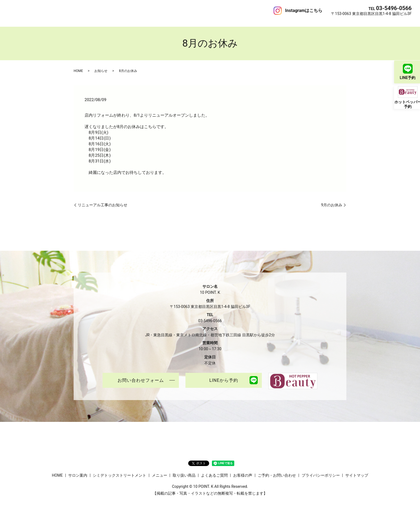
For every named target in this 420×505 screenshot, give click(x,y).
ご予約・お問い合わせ (239, 10)
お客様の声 (191, 10)
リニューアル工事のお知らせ (103, 199)
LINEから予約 (223, 375)
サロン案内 (33, 10)
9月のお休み (332, 199)
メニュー (112, 10)
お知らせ (101, 65)
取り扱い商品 (135, 10)
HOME (14, 10)
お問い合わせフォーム (141, 375)
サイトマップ (357, 470)
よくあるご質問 (164, 10)
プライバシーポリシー (321, 470)
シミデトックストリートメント (74, 10)
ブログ (210, 10)
